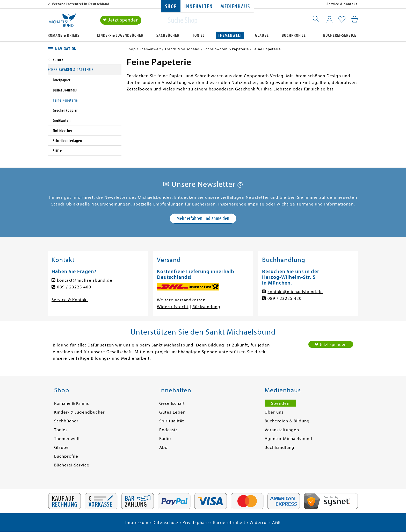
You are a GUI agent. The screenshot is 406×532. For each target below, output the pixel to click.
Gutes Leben (172, 412)
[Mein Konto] (329, 19)
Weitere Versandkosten (181, 300)
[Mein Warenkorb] (355, 19)
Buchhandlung (280, 447)
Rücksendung (206, 307)
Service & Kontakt (342, 4)
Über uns (274, 412)
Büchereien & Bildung (287, 421)
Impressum (137, 523)
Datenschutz (165, 523)
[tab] (85, 49)
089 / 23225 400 (74, 287)
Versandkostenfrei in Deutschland (81, 4)
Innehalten (198, 7)
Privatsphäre (196, 523)
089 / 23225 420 (285, 298)
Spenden (280, 403)
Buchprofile (294, 35)
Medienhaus (235, 7)
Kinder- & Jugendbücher (120, 35)
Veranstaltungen (282, 430)
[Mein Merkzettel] (342, 20)
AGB (276, 523)
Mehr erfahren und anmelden (203, 218)
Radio (165, 439)
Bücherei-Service (340, 35)
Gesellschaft (172, 403)
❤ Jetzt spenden (121, 20)
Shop (171, 7)
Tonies (199, 35)
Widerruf (259, 523)
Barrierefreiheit (229, 523)
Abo (163, 447)
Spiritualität (172, 421)
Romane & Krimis (64, 35)
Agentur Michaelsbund (288, 439)
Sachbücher (168, 35)
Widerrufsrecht (173, 307)
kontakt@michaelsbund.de (85, 280)
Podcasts (169, 430)
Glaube (262, 35)
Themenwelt (230, 35)
